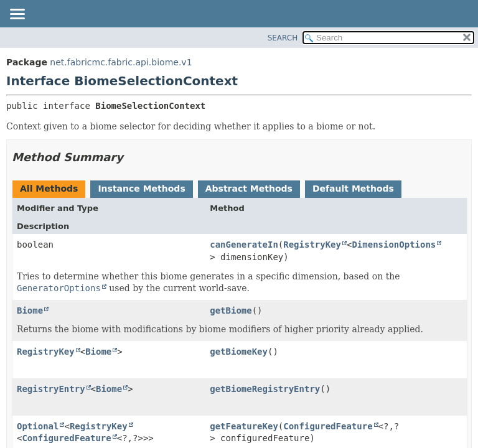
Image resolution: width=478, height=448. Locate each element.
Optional (38, 426)
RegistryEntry (51, 389)
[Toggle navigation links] (17, 15)
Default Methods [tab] (353, 189)
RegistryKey (312, 245)
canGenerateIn (244, 245)
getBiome (231, 310)
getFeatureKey (244, 426)
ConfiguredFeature (66, 438)
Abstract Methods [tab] (249, 189)
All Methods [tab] (49, 189)
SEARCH (283, 38)
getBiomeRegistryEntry (265, 389)
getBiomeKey (239, 352)
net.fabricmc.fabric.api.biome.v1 (121, 62)
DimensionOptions (394, 245)
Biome (30, 310)
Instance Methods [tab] (141, 189)
